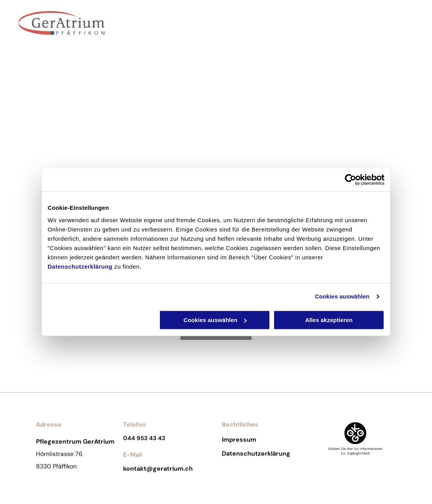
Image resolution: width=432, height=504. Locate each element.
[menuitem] (152, 28)
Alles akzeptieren (329, 320)
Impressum (239, 440)
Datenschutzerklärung (80, 267)
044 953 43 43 (144, 438)
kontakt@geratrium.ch (158, 469)
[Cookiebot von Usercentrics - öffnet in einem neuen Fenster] (351, 180)
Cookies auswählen (342, 296)
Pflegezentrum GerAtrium (62, 49)
